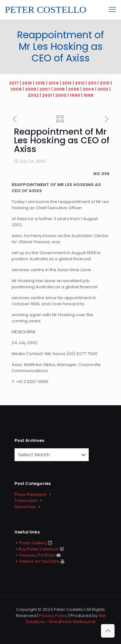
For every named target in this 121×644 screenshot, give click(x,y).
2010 (105, 83)
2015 (40, 83)
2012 (80, 83)
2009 (16, 89)
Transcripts (26, 501)
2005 (74, 89)
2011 (92, 83)
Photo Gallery (33, 543)
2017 (14, 83)
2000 (61, 95)
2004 (88, 89)
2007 (45, 89)
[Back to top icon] (108, 631)
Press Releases (31, 494)
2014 (54, 83)
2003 (103, 89)
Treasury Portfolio (37, 555)
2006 (59, 89)
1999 (75, 95)
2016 (27, 83)
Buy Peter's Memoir (39, 549)
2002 (33, 95)
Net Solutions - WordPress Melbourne (66, 619)
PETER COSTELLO (46, 9)
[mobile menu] (112, 10)
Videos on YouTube (39, 561)
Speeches (25, 507)
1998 (88, 95)
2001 (47, 95)
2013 (67, 83)
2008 (30, 89)
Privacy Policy (53, 616)
